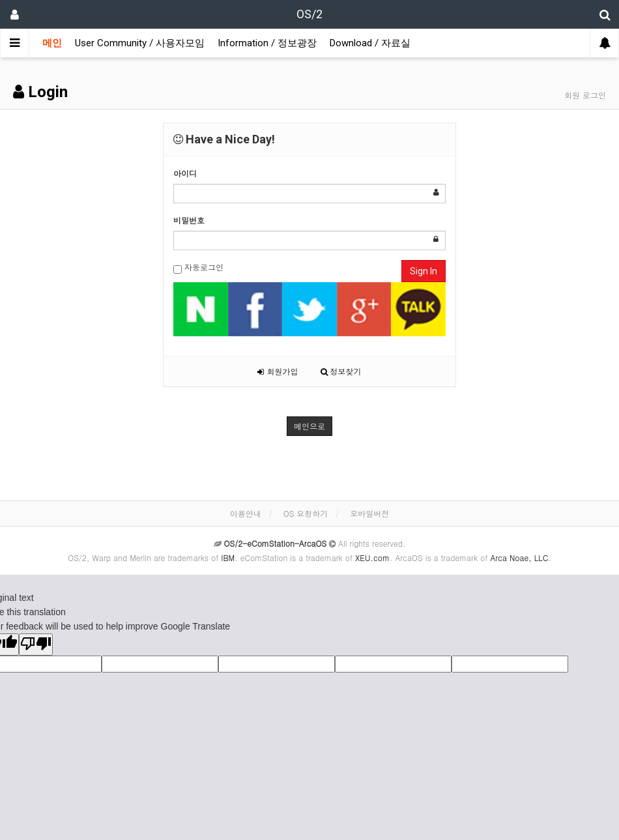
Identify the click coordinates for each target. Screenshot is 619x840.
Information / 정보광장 (267, 43)
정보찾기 (341, 371)
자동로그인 (198, 268)
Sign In (424, 271)
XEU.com (372, 558)
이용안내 (246, 513)
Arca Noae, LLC (519, 558)
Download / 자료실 (370, 43)
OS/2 (309, 14)
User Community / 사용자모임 (140, 43)
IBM (228, 558)
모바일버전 (369, 513)
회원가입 (278, 371)
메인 (52, 43)
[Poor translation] (36, 644)
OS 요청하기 (306, 513)
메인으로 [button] (309, 426)
